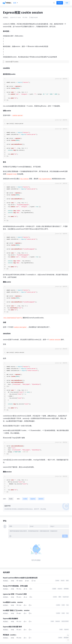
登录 (67, 3)
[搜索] (68, 635)
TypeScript (66, 597)
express (33, 499)
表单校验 (66, 588)
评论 (65, 536)
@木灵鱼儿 (15, 509)
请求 (67, 580)
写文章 (60, 3)
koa (67, 605)
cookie (25, 499)
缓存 (60, 597)
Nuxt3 (63, 580)
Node (11, 499)
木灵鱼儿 (6, 17)
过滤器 (54, 588)
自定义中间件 (65, 621)
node (63, 605)
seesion (41, 499)
